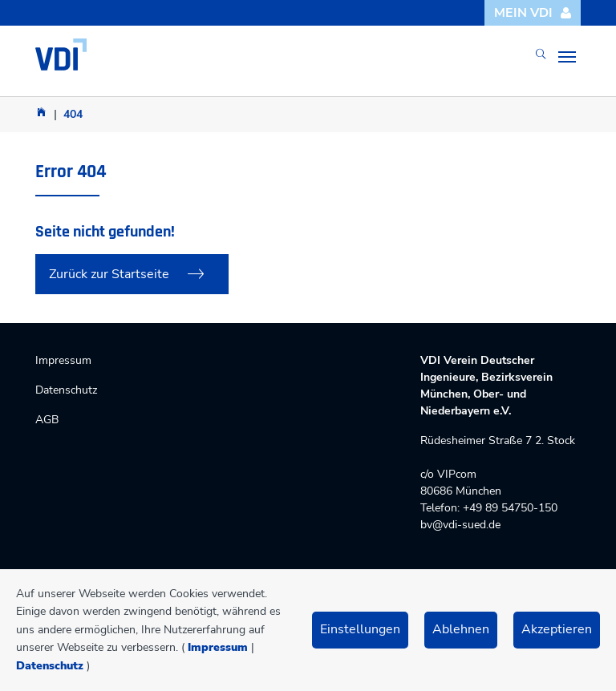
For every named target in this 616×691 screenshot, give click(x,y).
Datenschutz (50, 666)
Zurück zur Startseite (109, 274)
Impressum (218, 647)
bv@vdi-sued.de (460, 525)
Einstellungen (360, 629)
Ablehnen (461, 629)
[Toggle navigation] (567, 57)
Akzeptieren (557, 629)
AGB (47, 420)
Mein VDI (533, 13)
